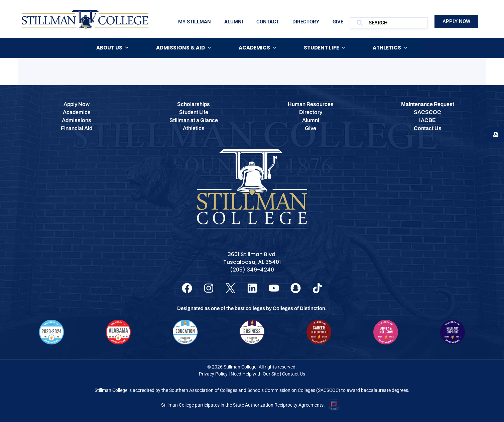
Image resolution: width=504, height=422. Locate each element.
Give (338, 22)
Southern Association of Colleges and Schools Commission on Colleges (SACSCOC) (255, 390)
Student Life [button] (325, 48)
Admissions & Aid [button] (184, 48)
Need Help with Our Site (255, 374)
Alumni (234, 22)
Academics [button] (258, 48)
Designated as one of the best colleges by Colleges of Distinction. (252, 308)
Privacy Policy (213, 374)
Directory (306, 22)
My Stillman (195, 22)
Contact (268, 22)
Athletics (390, 48)
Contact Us (294, 374)
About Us (113, 48)
